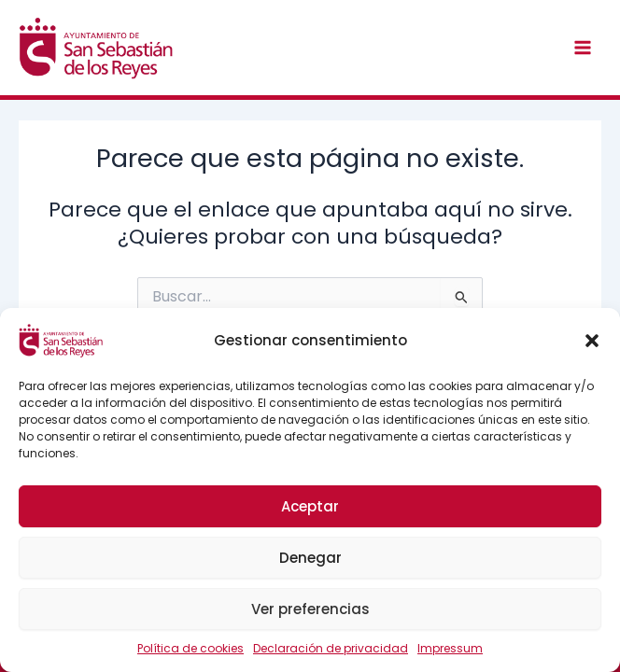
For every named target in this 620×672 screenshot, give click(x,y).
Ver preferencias (310, 609)
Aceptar (310, 506)
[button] (592, 341)
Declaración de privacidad (331, 648)
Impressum (450, 648)
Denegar (310, 558)
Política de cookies (190, 648)
